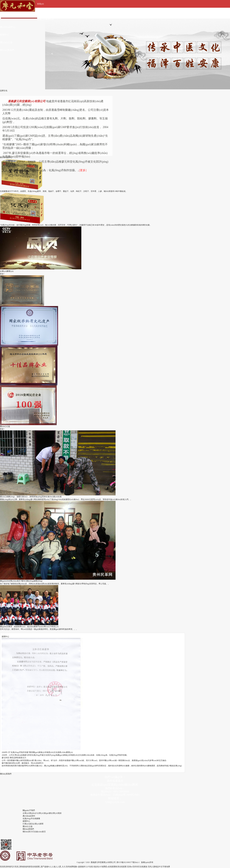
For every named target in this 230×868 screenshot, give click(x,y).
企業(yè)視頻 (56, 813)
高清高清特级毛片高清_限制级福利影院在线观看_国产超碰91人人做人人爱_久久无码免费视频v (39, 867)
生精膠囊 (36, 819)
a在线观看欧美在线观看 (117, 867)
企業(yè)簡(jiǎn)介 (30, 813)
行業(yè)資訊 (28, 824)
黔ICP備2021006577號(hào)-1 (128, 862)
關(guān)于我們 (45, 12)
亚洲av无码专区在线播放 (137, 867)
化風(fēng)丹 (28, 819)
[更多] (83, 170)
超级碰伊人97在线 (85, 867)
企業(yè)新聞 (38, 824)
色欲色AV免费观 (100, 867)
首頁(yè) (40, 4)
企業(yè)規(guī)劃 (44, 813)
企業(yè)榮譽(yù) (46, 19)
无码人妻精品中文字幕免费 (159, 867)
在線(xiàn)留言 (40, 832)
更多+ (2, 274)
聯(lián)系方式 (28, 832)
